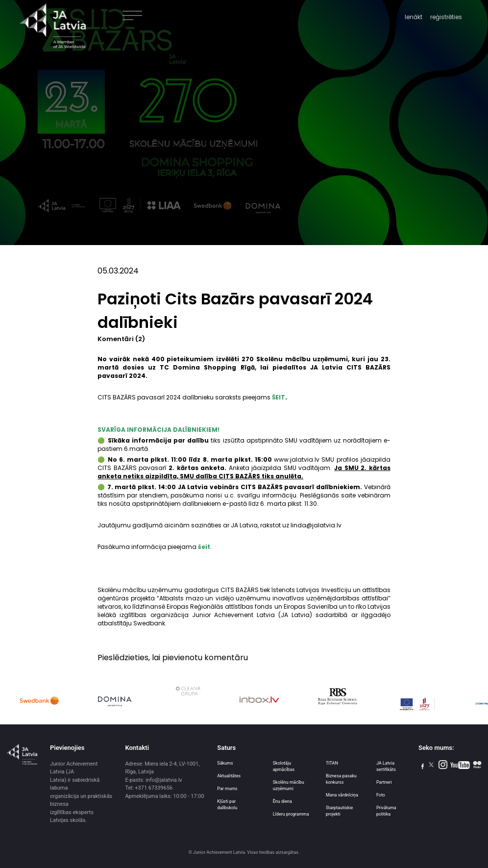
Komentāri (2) (121, 339)
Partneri (384, 782)
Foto (381, 795)
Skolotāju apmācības (284, 766)
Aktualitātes (229, 776)
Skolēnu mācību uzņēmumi (289, 785)
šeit (204, 547)
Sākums (225, 763)
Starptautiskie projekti (339, 811)
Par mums (227, 789)
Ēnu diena (282, 801)
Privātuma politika (386, 811)
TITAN (332, 763)
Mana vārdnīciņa (342, 795)
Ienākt (414, 17)
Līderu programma (291, 814)
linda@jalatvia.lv (316, 525)
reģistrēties (446, 17)
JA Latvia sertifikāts (386, 766)
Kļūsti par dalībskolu (227, 805)
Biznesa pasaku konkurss (341, 779)
